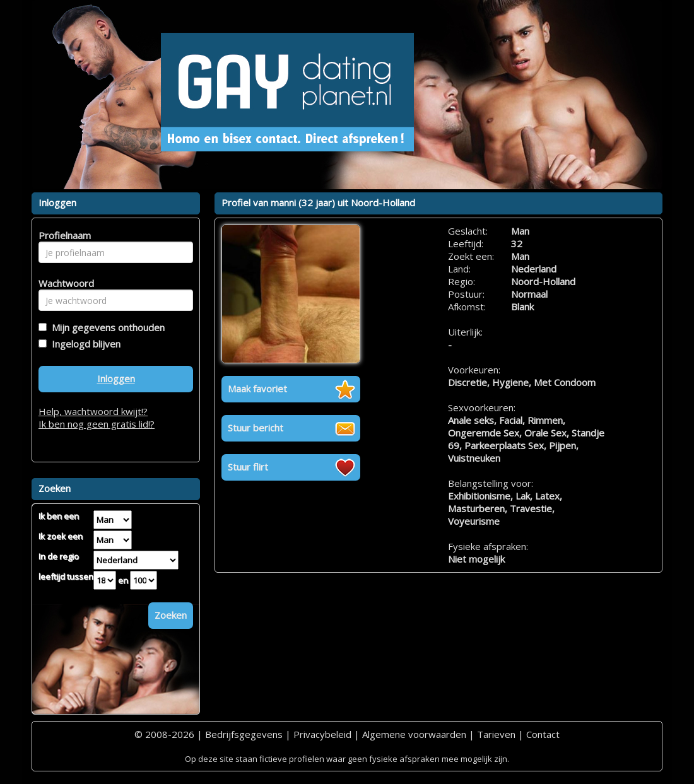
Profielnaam (63, 235)
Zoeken (171, 615)
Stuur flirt (248, 467)
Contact (543, 734)
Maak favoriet (257, 389)
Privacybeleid (322, 734)
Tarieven (496, 734)
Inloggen (116, 378)
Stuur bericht (256, 428)
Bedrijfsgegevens (244, 734)
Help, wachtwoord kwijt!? (93, 411)
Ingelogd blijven (84, 344)
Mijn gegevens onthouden (106, 327)
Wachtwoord (63, 283)
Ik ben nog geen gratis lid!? (97, 424)
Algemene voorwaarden (414, 734)
